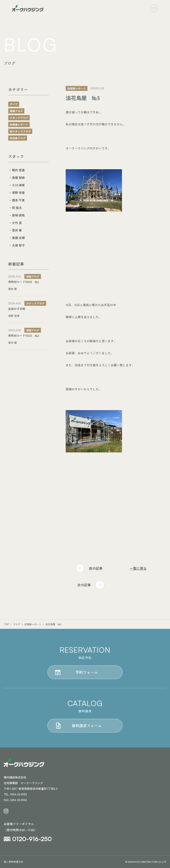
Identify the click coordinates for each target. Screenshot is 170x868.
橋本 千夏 (18, 200)
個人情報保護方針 (14, 862)
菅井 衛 (17, 230)
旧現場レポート (19, 124)
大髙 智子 (18, 245)
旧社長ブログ (18, 138)
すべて (14, 104)
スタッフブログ (19, 118)
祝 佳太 (17, 208)
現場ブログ (16, 111)
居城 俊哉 (18, 215)
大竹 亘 (17, 223)
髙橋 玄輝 (18, 238)
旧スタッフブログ (20, 131)
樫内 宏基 (18, 170)
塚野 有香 (18, 193)
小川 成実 (18, 185)
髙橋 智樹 (18, 178)
